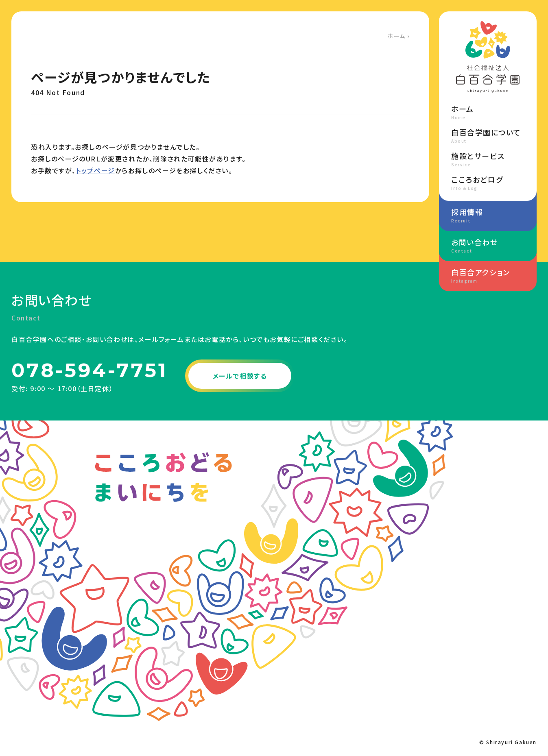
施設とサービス (488, 159)
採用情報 (488, 215)
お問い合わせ (488, 245)
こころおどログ (488, 183)
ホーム (396, 36)
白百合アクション (488, 275)
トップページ (95, 170)
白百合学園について (488, 135)
